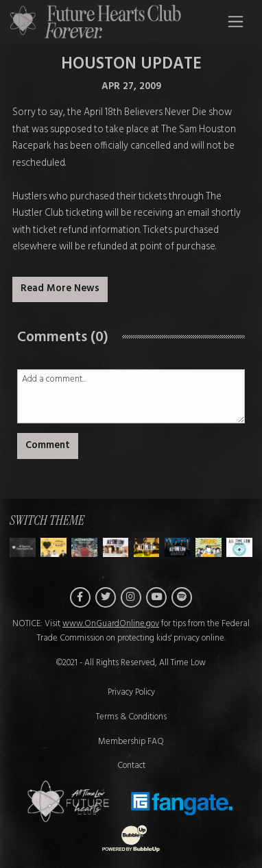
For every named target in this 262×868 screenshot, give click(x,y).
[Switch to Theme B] (84, 547)
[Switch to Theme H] (23, 547)
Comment (48, 446)
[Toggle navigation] (236, 21)
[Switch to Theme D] (147, 547)
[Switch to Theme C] (116, 547)
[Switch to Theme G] (239, 547)
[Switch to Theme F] (209, 547)
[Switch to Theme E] (178, 547)
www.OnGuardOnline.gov (111, 624)
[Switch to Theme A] (53, 547)
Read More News (60, 289)
